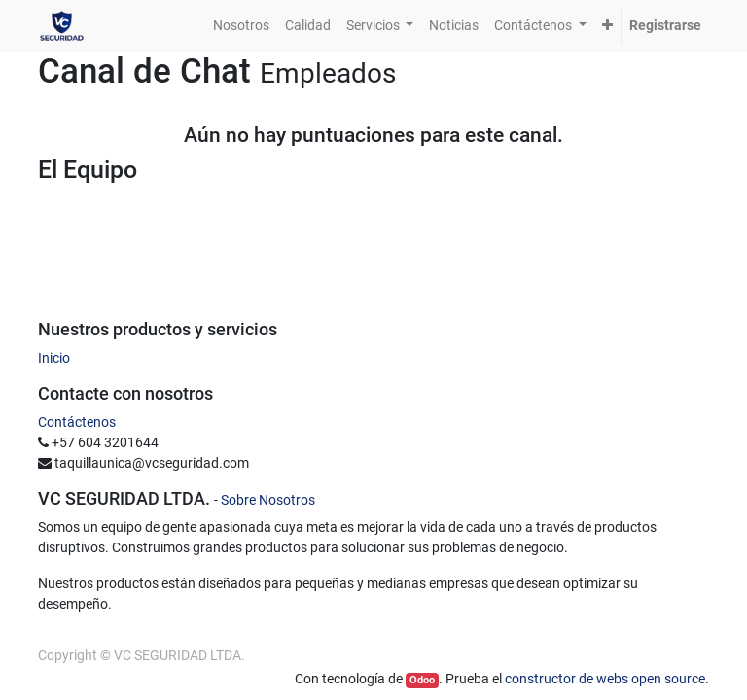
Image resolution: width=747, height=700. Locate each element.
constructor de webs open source (605, 679)
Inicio (54, 358)
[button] (607, 26)
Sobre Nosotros (268, 500)
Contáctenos (77, 422)
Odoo (422, 680)
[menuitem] (241, 26)
